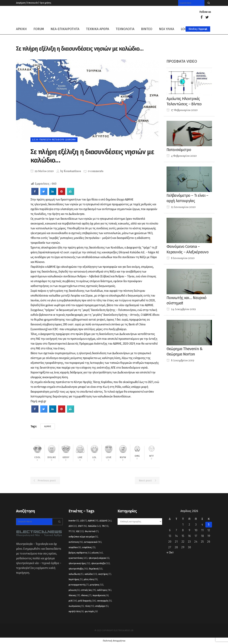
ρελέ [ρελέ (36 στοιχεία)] (73, 601)
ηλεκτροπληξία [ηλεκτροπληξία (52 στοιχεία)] (100, 563)
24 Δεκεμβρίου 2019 (181, 309)
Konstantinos (72, 171)
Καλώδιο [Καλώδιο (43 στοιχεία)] (94, 526)
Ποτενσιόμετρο (179, 150)
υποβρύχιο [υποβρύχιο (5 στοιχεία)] (102, 606)
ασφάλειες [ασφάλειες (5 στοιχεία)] (89, 547)
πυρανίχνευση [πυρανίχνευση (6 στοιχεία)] (100, 595)
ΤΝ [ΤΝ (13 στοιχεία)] (105, 526)
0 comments (96, 171)
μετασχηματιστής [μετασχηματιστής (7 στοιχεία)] (79, 585)
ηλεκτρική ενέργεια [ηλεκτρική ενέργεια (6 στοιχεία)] (99, 558)
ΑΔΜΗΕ (48, 426)
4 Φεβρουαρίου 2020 (182, 156)
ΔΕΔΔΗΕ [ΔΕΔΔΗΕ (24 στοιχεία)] (105, 521)
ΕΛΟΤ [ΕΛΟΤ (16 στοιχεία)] (82, 526)
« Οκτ (170, 552)
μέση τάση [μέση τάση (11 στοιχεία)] (91, 579)
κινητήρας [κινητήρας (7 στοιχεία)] (105, 574)
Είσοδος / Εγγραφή (198, 29)
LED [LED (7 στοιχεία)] (83, 521)
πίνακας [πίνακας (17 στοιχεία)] (74, 595)
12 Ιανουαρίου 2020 (181, 207)
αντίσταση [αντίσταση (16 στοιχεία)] (76, 542)
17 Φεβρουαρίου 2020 (182, 110)
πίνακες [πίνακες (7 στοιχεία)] (86, 595)
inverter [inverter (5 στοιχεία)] (74, 521)
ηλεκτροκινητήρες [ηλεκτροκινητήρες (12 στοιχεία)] (79, 563)
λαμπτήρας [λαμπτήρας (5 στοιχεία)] (76, 579)
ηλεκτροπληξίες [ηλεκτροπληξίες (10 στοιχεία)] (78, 569)
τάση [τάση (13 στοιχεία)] (90, 606)
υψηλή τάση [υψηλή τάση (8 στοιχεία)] (76, 611)
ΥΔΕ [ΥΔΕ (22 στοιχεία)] (80, 531)
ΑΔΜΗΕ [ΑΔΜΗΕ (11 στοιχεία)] (93, 521)
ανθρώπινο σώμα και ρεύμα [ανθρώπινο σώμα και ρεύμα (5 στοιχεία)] (83, 537)
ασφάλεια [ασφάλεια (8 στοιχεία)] (75, 547)
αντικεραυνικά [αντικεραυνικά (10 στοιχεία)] (93, 542)
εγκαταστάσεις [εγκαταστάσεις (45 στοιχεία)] (78, 558)
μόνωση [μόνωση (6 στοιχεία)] (74, 590)
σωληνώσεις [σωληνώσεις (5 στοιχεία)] (76, 606)
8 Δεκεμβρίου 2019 (180, 361)
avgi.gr (42, 401)
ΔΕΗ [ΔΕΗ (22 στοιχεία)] (73, 526)
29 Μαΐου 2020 (42, 171)
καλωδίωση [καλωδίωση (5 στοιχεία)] (76, 574)
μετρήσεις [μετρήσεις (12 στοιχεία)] (97, 585)
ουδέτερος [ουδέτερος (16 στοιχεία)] (104, 590)
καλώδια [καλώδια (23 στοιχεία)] (91, 574)
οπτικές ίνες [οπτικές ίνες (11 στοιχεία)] (88, 590)
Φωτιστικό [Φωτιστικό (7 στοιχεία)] (92, 531)
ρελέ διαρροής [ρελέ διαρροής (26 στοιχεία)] (87, 601)
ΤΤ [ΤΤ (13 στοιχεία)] (72, 531)
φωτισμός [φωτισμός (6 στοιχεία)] (91, 611)
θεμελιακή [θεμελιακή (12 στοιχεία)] (96, 569)
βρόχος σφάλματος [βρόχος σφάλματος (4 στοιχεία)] (80, 553)
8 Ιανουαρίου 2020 (181, 258)
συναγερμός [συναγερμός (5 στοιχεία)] (104, 601)
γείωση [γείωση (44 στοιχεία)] (97, 553)
